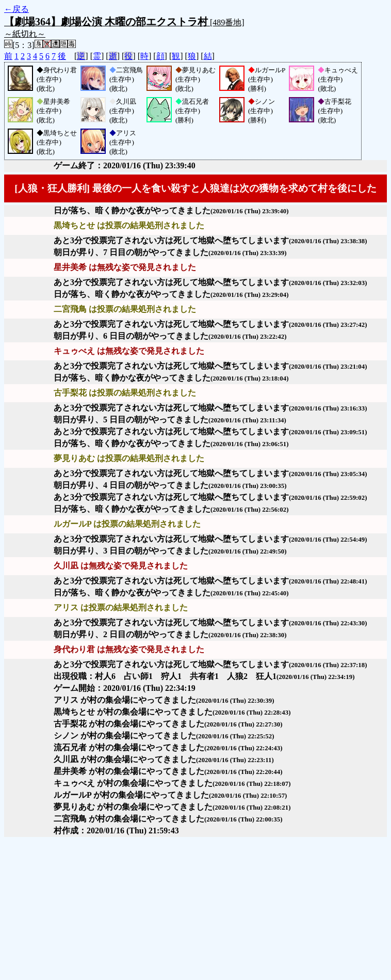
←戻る (17, 9)
